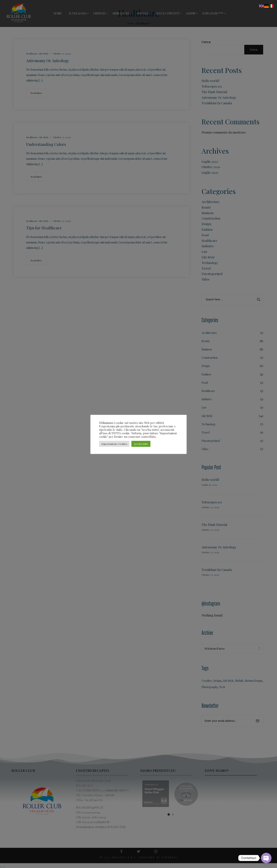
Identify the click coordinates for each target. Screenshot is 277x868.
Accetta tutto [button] (141, 444)
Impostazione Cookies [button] (114, 444)
